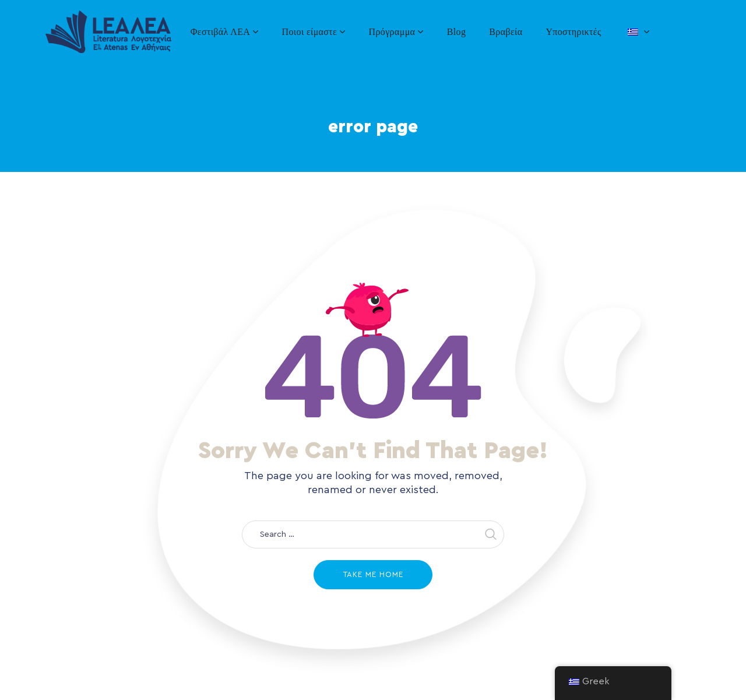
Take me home (373, 574)
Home (345, 76)
